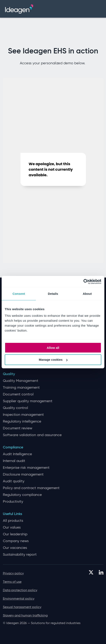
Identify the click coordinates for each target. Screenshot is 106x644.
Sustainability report (20, 555)
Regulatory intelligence (22, 421)
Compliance (13, 447)
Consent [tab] (19, 294)
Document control (18, 394)
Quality (9, 374)
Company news (16, 541)
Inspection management (23, 415)
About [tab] (87, 294)
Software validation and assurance (32, 435)
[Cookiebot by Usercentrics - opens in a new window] (83, 282)
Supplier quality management (28, 401)
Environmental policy (19, 598)
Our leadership (15, 534)
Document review (18, 428)
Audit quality (14, 481)
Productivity (13, 502)
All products (13, 521)
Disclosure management (23, 474)
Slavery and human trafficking (25, 615)
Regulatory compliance (22, 495)
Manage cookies (53, 360)
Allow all (53, 348)
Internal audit (14, 461)
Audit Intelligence (17, 454)
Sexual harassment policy (22, 607)
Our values (12, 527)
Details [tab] (53, 294)
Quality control (15, 408)
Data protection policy (20, 590)
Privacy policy (13, 573)
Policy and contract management (31, 488)
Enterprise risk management (26, 468)
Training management (21, 388)
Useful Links (12, 514)
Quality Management (21, 381)
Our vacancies (15, 548)
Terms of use (12, 582)
